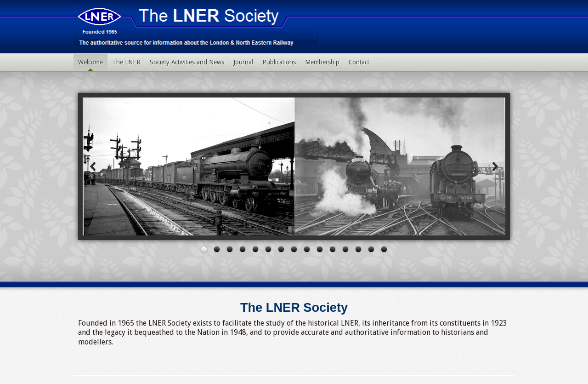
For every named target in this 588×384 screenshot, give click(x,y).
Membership (322, 62)
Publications (279, 62)
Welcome (90, 62)
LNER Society (196, 25)
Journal (243, 62)
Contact (359, 62)
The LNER (126, 62)
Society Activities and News (187, 62)
